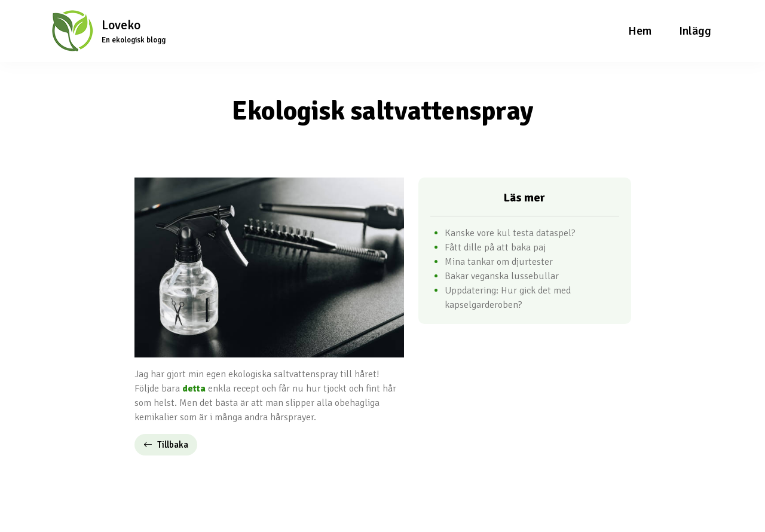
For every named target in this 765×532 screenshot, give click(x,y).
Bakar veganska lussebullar (502, 276)
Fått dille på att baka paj (495, 247)
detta (194, 389)
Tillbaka (166, 445)
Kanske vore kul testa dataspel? (510, 233)
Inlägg (695, 31)
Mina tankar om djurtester (499, 262)
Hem (640, 31)
